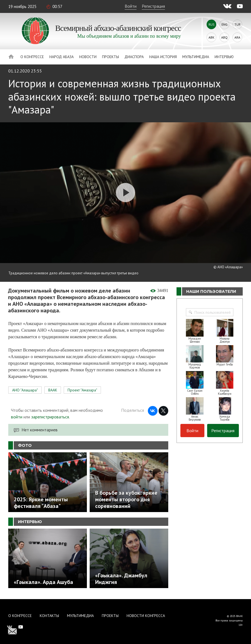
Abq (224, 37)
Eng (225, 24)
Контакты (49, 616)
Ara (237, 37)
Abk (211, 37)
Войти (131, 6)
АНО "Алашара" (25, 390)
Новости (88, 57)
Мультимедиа (196, 57)
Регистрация (153, 6)
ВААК (53, 390)
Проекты (110, 57)
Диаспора (134, 57)
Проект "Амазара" (82, 390)
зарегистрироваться (50, 417)
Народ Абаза (62, 57)
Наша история (163, 57)
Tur (237, 24)
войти (17, 417)
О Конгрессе (32, 57)
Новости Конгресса (146, 616)
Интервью (224, 57)
